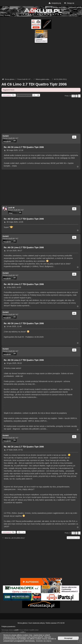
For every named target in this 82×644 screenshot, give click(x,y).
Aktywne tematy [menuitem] (75, 7)
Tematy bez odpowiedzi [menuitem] (60, 7)
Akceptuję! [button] (68, 638)
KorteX (6, 136)
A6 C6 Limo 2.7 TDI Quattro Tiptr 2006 (34, 84)
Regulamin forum (9, 90)
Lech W (11, 208)
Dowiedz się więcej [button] (44, 641)
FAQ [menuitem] (2, 15)
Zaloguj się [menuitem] (69, 3)
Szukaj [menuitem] (7, 15)
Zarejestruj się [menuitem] (55, 3)
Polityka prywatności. (9, 627)
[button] (73, 96)
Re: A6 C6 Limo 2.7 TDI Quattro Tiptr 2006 (24, 147)
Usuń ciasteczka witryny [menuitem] (37, 623)
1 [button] (76, 96)
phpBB (16, 630)
